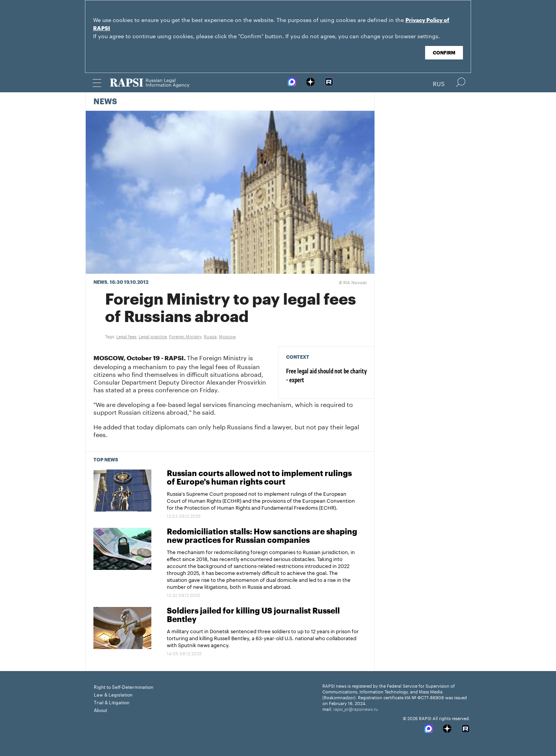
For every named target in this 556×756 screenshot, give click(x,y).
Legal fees (126, 336)
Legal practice (153, 336)
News (105, 102)
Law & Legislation (113, 694)
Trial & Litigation (112, 702)
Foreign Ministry (185, 336)
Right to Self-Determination (124, 686)
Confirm (444, 53)
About (100, 709)
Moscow (227, 336)
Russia (210, 336)
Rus (439, 83)
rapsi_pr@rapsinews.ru (356, 709)
